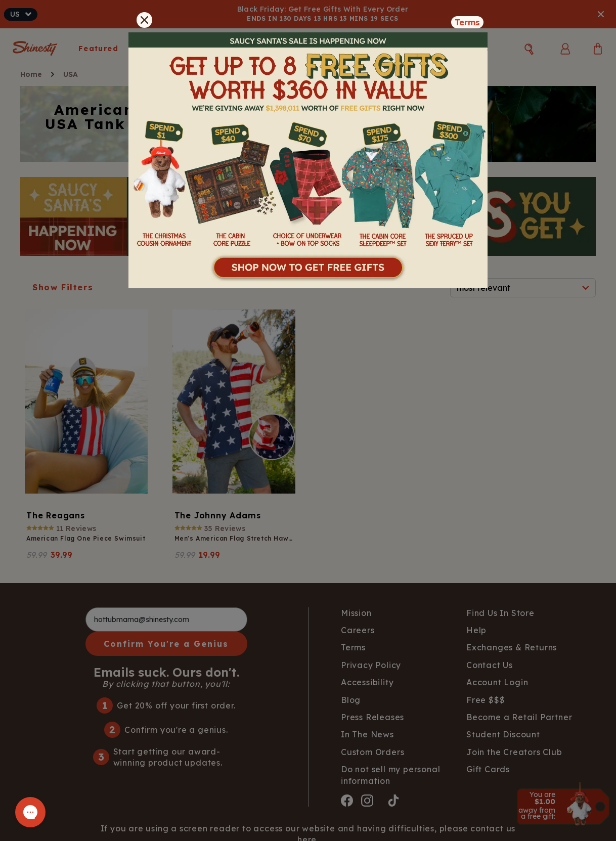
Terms (467, 22)
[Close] (144, 20)
